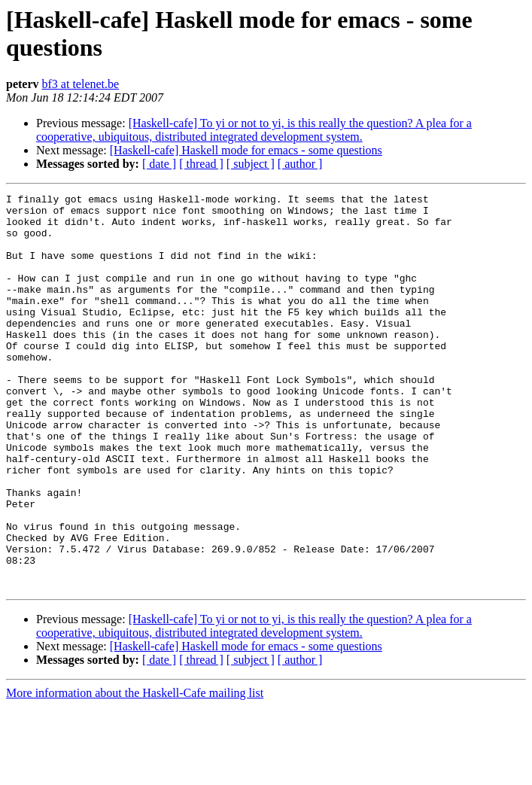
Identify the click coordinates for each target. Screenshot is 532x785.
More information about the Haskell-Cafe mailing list (135, 772)
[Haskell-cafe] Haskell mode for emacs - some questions (246, 150)
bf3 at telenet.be (81, 84)
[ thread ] (201, 164)
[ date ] (159, 164)
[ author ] (300, 164)
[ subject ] (251, 164)
